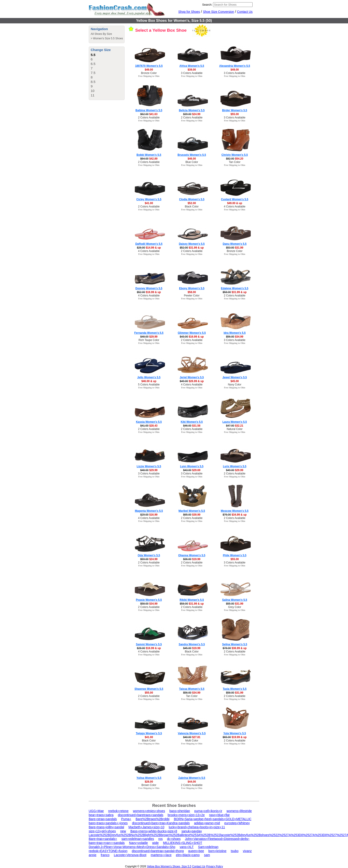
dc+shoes (174, 839)
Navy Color (235, 385)
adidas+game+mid (207, 823)
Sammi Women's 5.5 (149, 644)
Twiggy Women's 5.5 (149, 733)
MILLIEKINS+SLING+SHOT (183, 843)
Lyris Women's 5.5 (235, 466)
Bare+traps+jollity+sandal (106, 827)
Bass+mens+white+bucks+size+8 (154, 831)
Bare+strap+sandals (103, 819)
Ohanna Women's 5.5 (192, 555)
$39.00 (192, 70)
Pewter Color (192, 296)
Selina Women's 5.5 (235, 644)
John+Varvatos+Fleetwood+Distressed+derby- (217, 839)
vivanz (247, 851)
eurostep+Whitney (237, 823)
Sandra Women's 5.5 (192, 644)
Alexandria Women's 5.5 (235, 66)
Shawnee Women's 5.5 (149, 689)
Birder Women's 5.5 (235, 110)
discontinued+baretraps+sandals (141, 815)
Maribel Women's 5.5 (192, 511)
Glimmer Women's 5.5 (192, 333)
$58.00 (192, 292)
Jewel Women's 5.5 (235, 377)
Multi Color (192, 741)
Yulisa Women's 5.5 (149, 778)
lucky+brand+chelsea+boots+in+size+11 (197, 827)
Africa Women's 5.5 (192, 66)
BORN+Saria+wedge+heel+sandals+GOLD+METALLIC (213, 819)
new (123, 831)
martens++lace (161, 855)
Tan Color (235, 162)
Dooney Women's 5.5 (149, 288)
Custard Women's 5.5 (235, 199)
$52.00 (192, 203)
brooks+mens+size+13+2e (186, 815)
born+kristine (217, 851)
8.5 (93, 82)
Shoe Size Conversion (219, 12)
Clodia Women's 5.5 (192, 199)
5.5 (93, 55)
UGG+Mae (96, 811)
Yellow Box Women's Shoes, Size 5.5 (169, 866)
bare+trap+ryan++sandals (107, 843)
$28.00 (149, 782)
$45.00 (235, 381)
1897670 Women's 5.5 (149, 66)
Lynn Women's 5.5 (192, 466)
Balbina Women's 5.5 (149, 110)
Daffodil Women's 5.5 (149, 244)
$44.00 (192, 782)
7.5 (93, 73)
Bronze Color (149, 73)
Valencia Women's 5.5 (192, 733)
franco (105, 855)
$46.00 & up (149, 381)
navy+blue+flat (219, 815)
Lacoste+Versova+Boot (130, 855)
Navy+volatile (139, 843)
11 (93, 95)
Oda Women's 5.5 (149, 555)
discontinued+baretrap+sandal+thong (158, 851)
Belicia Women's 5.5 (192, 110)
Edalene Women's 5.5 (235, 288)
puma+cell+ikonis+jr (208, 811)
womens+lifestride (239, 811)
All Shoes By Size (101, 34)
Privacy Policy (215, 866)
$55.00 (235, 114)
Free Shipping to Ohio (149, 76)
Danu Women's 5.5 (235, 244)
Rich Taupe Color (149, 340)
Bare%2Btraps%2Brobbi (153, 819)
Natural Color (235, 429)
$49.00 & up (235, 203)
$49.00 (149, 70)
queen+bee (196, 851)
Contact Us (245, 12)
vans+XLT (187, 847)
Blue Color (192, 162)
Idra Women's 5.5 (235, 333)
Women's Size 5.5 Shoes (108, 38)
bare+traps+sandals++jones (108, 823)
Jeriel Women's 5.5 (192, 377)
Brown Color (149, 785)
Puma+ (126, 819)
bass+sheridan (180, 811)
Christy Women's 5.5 (235, 155)
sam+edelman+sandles (138, 839)
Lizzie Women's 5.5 (149, 466)
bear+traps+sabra (101, 815)
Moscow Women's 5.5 (235, 511)
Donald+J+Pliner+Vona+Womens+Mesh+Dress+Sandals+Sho (132, 847)
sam (207, 855)
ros (160, 839)
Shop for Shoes (189, 12)
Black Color (192, 207)
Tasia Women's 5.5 (235, 689)
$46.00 (192, 159)
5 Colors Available (149, 385)
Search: (207, 5)
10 (93, 91)
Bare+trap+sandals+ (103, 839)
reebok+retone (118, 811)
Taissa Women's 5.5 (192, 689)
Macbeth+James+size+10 (146, 827)
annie (93, 855)
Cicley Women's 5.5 (149, 199)
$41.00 (149, 203)
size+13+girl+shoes (102, 831)
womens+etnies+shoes (149, 811)
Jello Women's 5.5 (149, 377)
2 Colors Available (149, 118)
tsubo (235, 851)
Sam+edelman (208, 847)
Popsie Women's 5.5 (149, 600)
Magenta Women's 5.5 (149, 511)
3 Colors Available (192, 73)
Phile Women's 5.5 (235, 555)
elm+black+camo (188, 855)
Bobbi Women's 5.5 (149, 155)
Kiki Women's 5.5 (192, 422)
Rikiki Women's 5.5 (192, 600)
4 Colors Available (235, 207)
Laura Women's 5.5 (235, 422)
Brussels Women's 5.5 (192, 155)
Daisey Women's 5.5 (192, 244)
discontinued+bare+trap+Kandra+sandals (161, 823)
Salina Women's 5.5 (235, 600)
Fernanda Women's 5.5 (149, 333)
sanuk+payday (192, 831)
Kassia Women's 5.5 (149, 422)
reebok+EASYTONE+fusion (108, 851)
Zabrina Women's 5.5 (192, 778)
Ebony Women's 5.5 (192, 288)
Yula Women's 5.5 (235, 733)
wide (155, 843)
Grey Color (235, 607)
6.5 (93, 64)
